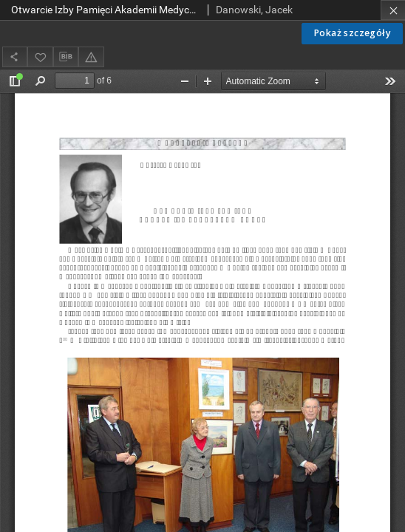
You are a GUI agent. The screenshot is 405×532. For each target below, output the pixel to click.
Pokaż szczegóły (352, 33)
